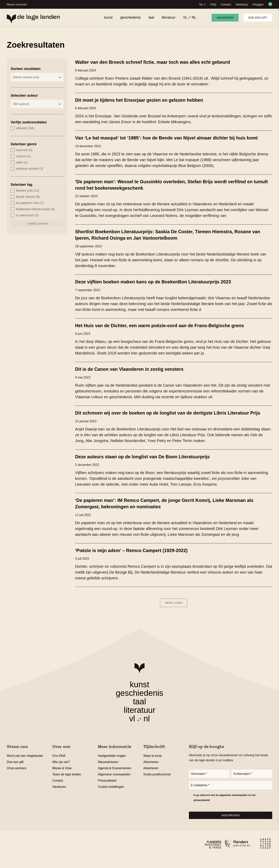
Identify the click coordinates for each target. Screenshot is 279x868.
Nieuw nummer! (17, 4)
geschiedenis (139, 703)
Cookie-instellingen (111, 797)
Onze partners (17, 779)
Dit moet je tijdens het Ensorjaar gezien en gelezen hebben (145, 100)
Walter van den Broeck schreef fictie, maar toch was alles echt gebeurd (160, 62)
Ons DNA (59, 766)
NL (201, 4)
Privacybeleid (107, 791)
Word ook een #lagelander (25, 766)
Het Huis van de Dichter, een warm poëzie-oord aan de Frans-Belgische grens (168, 330)
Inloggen (258, 4)
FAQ (213, 4)
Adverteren (151, 779)
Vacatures (59, 797)
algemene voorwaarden (233, 806)
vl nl (139, 729)
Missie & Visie (62, 779)
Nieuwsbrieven (108, 772)
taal (139, 712)
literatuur (139, 720)
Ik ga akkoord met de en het (224, 809)
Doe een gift (258, 18)
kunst (139, 695)
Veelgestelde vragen (112, 766)
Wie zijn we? (61, 772)
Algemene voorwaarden (114, 785)
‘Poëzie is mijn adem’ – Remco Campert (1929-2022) (137, 561)
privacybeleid (202, 812)
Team (67, 785)
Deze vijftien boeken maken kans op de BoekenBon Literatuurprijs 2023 (161, 287)
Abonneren (225, 18)
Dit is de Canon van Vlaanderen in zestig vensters (135, 374)
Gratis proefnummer (157, 785)
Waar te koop (153, 766)
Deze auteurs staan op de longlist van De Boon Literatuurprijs (149, 467)
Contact (226, 4)
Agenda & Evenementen (115, 779)
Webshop (242, 4)
